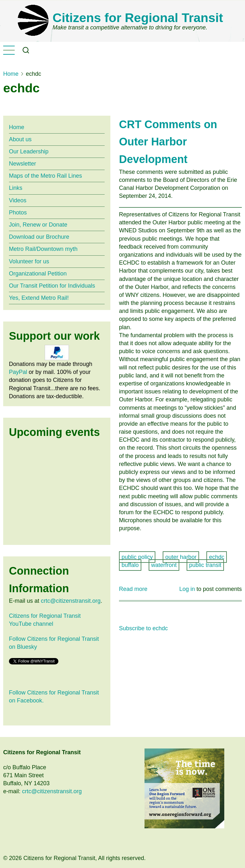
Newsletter (22, 164)
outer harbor (181, 557)
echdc (217, 557)
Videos (18, 200)
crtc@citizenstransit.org (71, 601)
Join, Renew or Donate (38, 225)
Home (11, 74)
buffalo (130, 565)
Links (16, 188)
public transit (205, 565)
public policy (137, 557)
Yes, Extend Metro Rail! (39, 298)
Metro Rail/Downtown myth (43, 249)
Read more (133, 589)
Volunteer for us (29, 261)
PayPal (18, 372)
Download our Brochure (39, 237)
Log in (187, 589)
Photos (18, 213)
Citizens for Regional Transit (138, 18)
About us (20, 139)
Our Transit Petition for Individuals (52, 286)
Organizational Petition (38, 274)
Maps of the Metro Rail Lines (45, 176)
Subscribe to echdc (143, 628)
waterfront (164, 565)
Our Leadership (29, 151)
